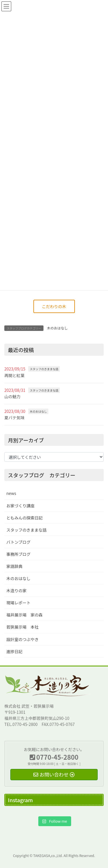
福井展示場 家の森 (24, 615)
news (11, 493)
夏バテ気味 (14, 418)
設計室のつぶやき (22, 639)
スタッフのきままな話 (44, 369)
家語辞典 (14, 566)
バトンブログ (18, 542)
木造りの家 (16, 591)
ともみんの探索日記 (24, 518)
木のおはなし (57, 328)
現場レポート (18, 603)
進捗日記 (14, 651)
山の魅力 (12, 396)
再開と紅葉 (14, 375)
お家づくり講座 (20, 506)
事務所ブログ (18, 554)
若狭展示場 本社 (22, 627)
